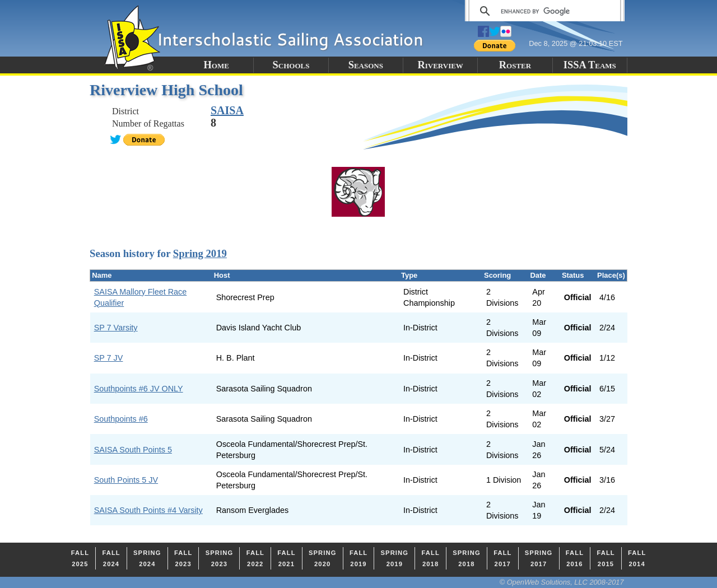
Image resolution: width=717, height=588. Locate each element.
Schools (291, 65)
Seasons (366, 65)
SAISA (227, 110)
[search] (543, 11)
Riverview (440, 65)
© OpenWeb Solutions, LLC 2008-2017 (562, 582)
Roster (515, 65)
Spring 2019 (200, 253)
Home (216, 65)
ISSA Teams (590, 65)
